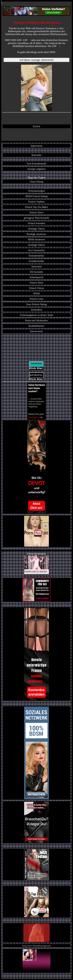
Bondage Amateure (36, 234)
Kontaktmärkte (36, 256)
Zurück (36, 126)
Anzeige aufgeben (36, 169)
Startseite (36, 155)
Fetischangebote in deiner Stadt (36, 315)
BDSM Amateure (36, 239)
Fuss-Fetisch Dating (36, 304)
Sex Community (37, 250)
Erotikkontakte (36, 261)
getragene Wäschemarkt (36, 218)
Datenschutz (36, 331)
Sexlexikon (36, 310)
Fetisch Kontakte (36, 223)
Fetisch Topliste (36, 202)
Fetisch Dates (36, 212)
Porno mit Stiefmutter (37, 320)
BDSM (36, 293)
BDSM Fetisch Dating (36, 196)
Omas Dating (37, 182)
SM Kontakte (36, 272)
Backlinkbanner (36, 326)
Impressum (36, 146)
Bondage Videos (37, 229)
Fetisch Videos (37, 288)
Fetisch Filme (37, 283)
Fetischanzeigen (36, 191)
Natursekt (37, 266)
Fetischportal (37, 277)
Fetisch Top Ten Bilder (36, 207)
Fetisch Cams (36, 299)
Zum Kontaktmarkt (36, 164)
